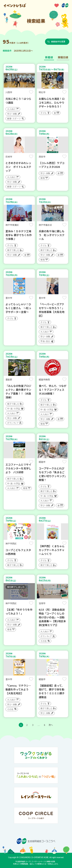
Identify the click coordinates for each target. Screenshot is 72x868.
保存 (31, 92)
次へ (51, 725)
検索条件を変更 (58, 41)
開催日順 (63, 57)
